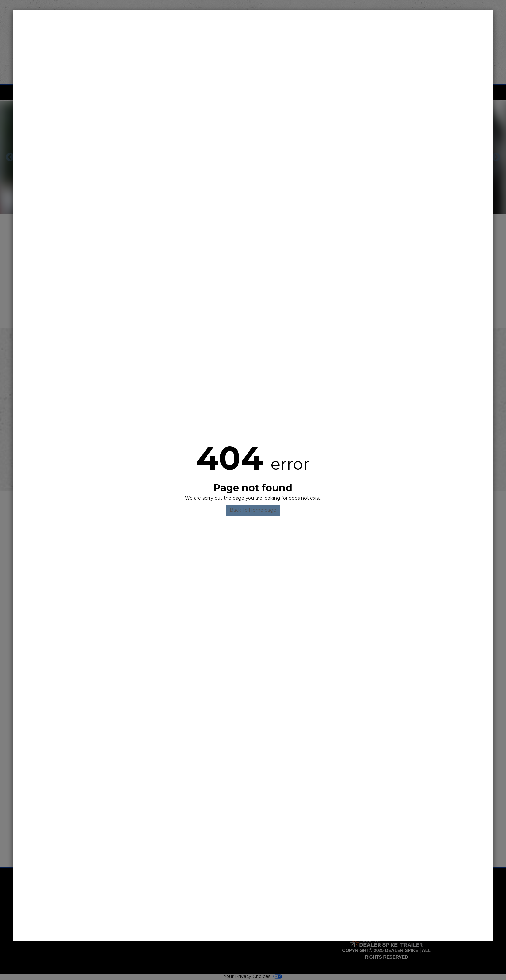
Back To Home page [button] (253, 510)
